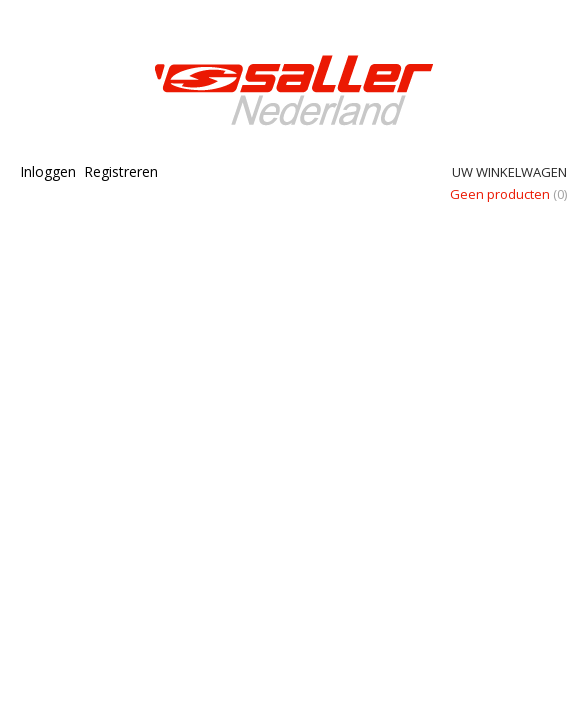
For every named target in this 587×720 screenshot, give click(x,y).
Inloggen (48, 171)
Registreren (121, 171)
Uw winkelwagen (509, 172)
